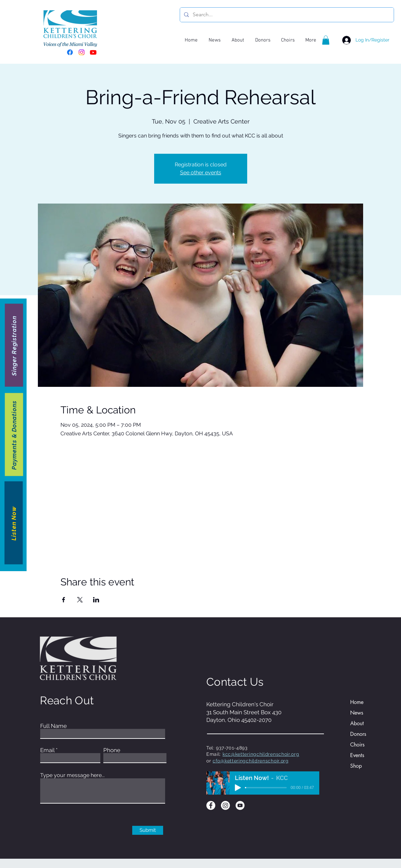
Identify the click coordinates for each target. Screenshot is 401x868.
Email (47, 750)
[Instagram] (82, 52)
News (357, 713)
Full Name (53, 726)
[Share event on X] (80, 600)
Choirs (357, 745)
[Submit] (148, 830)
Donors (358, 734)
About (357, 723)
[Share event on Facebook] (64, 600)
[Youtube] (93, 52)
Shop (356, 766)
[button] (326, 40)
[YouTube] (240, 805)
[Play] (238, 788)
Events (357, 755)
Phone (112, 750)
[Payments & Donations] (14, 434)
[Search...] (286, 15)
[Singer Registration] (14, 345)
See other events (201, 173)
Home (357, 702)
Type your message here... (72, 775)
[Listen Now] (14, 523)
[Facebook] (70, 52)
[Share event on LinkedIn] (96, 600)
